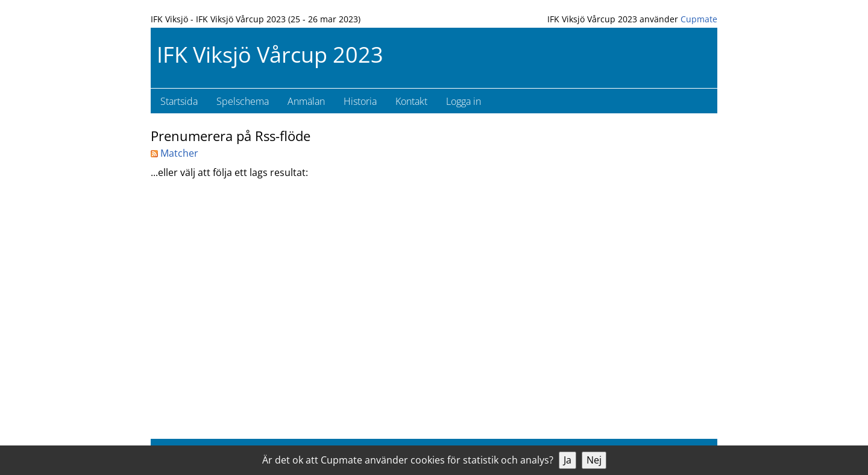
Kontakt (411, 101)
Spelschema (243, 101)
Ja (568, 460)
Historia (360, 101)
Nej (594, 460)
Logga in (464, 101)
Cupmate (699, 19)
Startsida (179, 101)
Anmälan (306, 101)
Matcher (175, 153)
